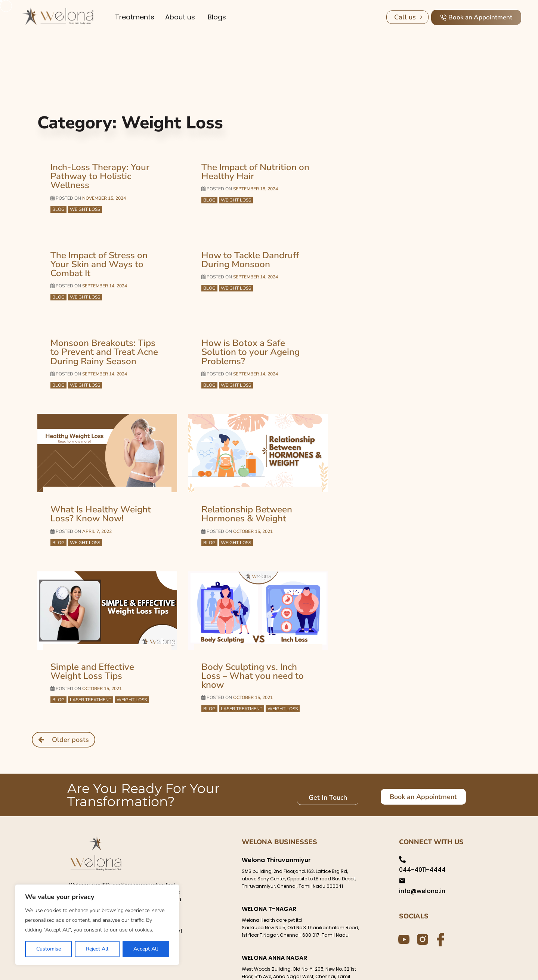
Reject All (97, 949)
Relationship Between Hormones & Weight (243, 490)
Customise (49, 949)
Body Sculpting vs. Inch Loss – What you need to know (258, 646)
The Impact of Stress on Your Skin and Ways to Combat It (104, 249)
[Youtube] (403, 903)
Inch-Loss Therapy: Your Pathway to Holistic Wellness (106, 171)
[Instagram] (421, 903)
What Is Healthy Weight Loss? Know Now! (96, 490)
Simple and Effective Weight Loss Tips (104, 646)
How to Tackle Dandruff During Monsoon (246, 249)
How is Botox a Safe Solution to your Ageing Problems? (256, 326)
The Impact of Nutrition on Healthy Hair (251, 171)
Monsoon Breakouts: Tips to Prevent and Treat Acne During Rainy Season (103, 330)
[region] (97, 925)
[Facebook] (439, 903)
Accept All (146, 949)
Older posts (70, 704)
